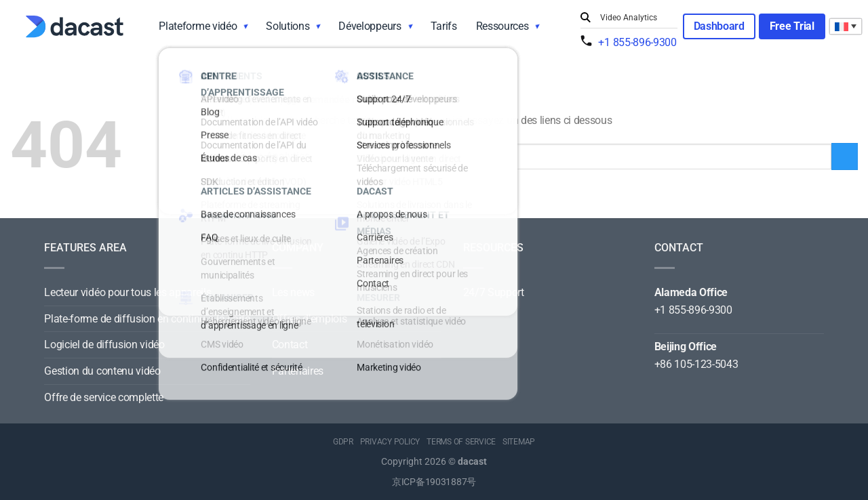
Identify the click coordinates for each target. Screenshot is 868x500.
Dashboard (719, 26)
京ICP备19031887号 (434, 482)
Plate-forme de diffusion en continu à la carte (147, 319)
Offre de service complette (104, 397)
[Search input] (635, 18)
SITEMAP (519, 442)
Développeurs (370, 26)
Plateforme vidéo (198, 26)
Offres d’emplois (310, 319)
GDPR (343, 442)
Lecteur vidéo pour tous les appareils (127, 292)
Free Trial (792, 26)
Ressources (502, 26)
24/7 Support (494, 292)
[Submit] (587, 18)
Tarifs (444, 26)
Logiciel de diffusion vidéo (104, 345)
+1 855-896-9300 (637, 42)
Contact (290, 345)
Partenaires (298, 371)
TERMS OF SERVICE (461, 442)
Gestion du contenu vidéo (102, 371)
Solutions (288, 26)
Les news (293, 292)
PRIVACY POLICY (390, 442)
